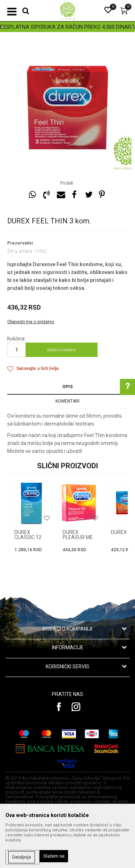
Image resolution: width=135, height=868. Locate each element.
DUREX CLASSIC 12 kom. (28, 537)
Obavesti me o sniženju (31, 322)
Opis (67, 387)
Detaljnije (22, 857)
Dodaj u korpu (62, 350)
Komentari (67, 401)
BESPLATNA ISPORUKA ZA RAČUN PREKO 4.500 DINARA (67, 27)
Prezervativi (20, 243)
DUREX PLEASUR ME (78, 535)
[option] (67, 27)
